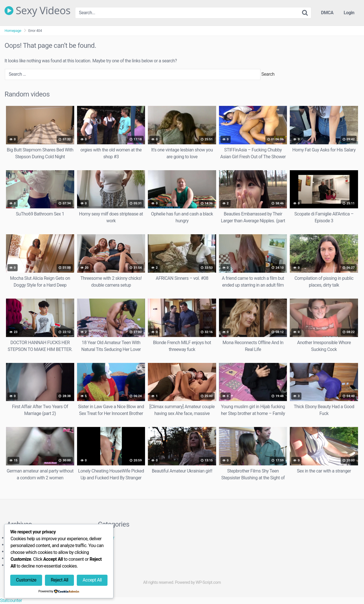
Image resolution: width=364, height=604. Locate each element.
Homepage (13, 31)
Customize (26, 580)
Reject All (59, 580)
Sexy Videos (38, 11)
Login (349, 13)
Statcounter (11, 600)
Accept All (92, 580)
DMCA (327, 13)
